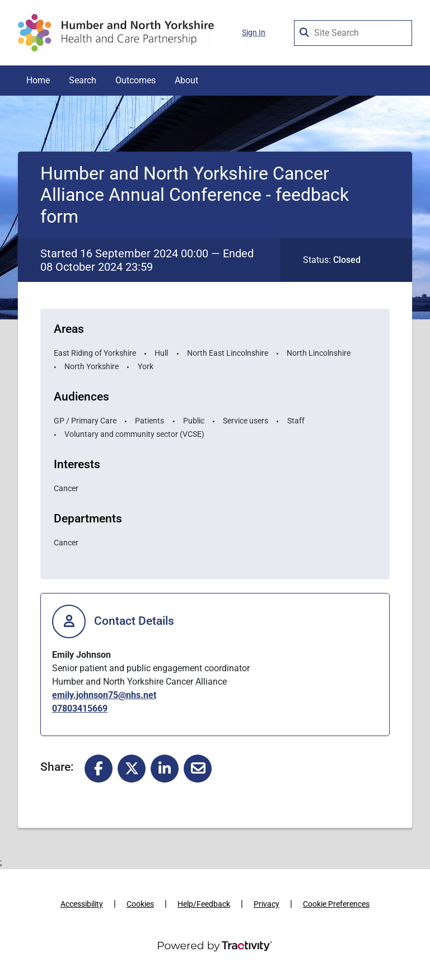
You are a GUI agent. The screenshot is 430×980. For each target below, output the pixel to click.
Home (38, 80)
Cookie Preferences (336, 904)
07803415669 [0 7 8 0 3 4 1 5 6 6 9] (80, 708)
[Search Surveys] (305, 30)
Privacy (267, 904)
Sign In (254, 33)
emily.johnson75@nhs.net (104, 695)
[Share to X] (132, 768)
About (186, 80)
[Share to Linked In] (165, 768)
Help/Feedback (204, 904)
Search (83, 80)
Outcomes (135, 80)
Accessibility (82, 904)
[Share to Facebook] (99, 768)
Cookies (140, 904)
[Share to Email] (198, 768)
